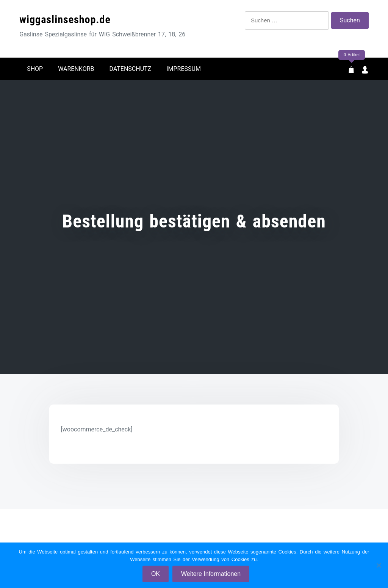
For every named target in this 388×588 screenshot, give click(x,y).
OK (156, 574)
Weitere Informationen (211, 574)
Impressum (184, 69)
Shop (35, 69)
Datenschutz (131, 69)
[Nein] (379, 565)
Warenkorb (76, 69)
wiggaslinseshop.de (65, 20)
